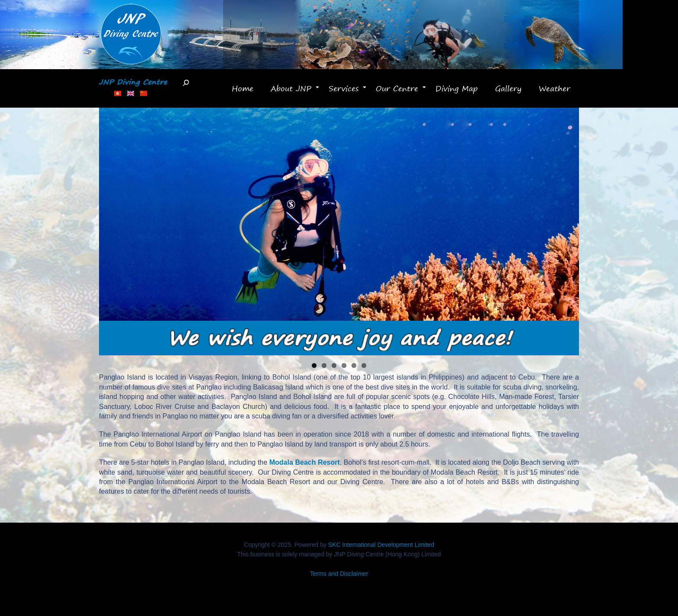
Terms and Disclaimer (339, 574)
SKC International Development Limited (381, 545)
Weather (555, 88)
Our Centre (401, 92)
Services (348, 92)
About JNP (295, 92)
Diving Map (457, 88)
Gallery (508, 88)
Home (243, 88)
